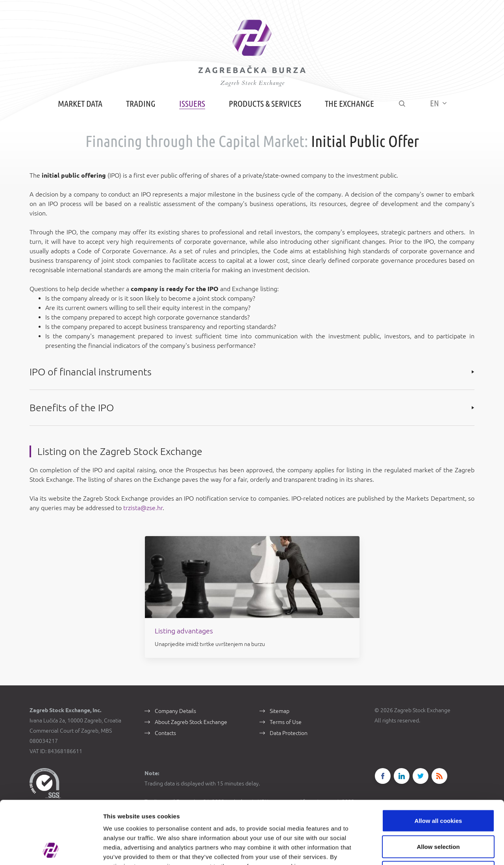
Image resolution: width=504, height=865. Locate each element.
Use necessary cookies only (438, 813)
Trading (141, 103)
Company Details (175, 711)
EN (438, 103)
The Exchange (349, 103)
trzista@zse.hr (143, 508)
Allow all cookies (438, 762)
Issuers (192, 103)
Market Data (80, 103)
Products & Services (265, 103)
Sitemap (280, 711)
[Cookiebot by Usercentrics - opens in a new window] (51, 850)
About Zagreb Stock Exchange (191, 722)
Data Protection (289, 733)
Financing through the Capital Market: (197, 141)
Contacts (165, 733)
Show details (413, 849)
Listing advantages (184, 631)
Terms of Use (286, 722)
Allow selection (438, 788)
